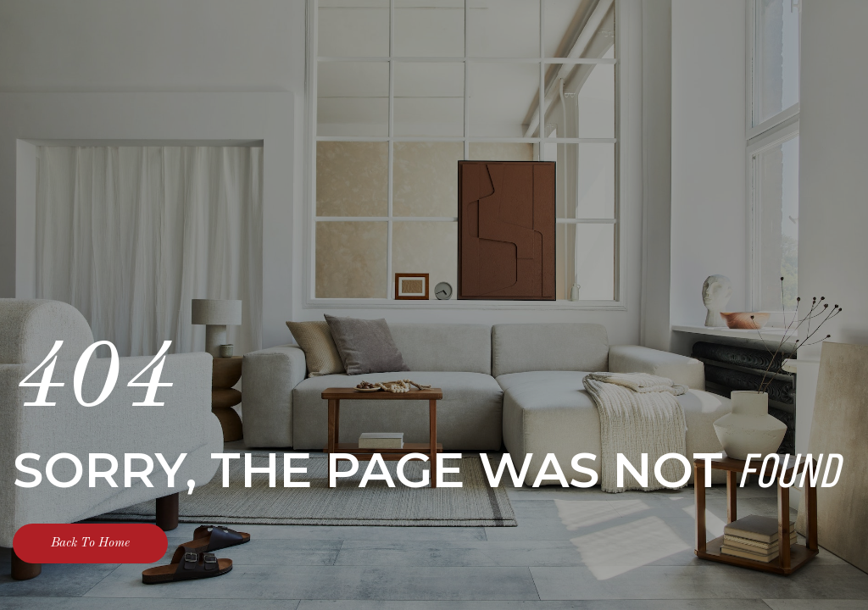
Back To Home (90, 543)
